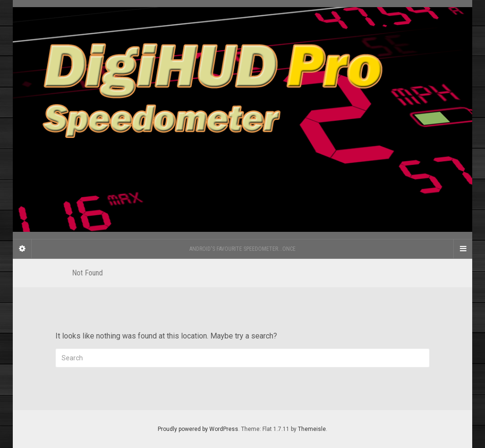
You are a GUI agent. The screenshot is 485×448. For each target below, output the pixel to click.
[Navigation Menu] (463, 249)
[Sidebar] (22, 249)
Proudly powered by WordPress (198, 429)
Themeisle (312, 429)
